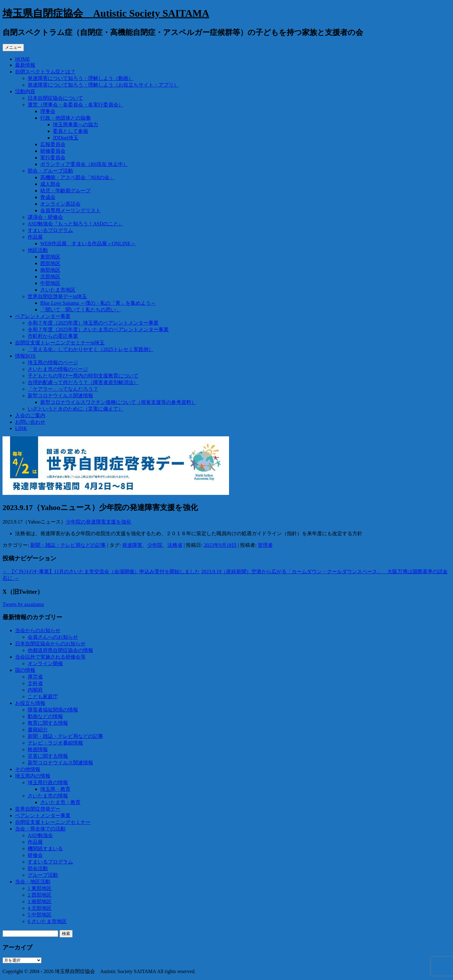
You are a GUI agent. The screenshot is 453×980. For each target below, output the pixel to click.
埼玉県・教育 (55, 789)
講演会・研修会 (45, 217)
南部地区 (50, 270)
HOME (22, 59)
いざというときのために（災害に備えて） (75, 409)
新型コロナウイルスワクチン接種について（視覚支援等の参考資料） (118, 402)
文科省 (35, 683)
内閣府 (35, 690)
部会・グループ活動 (50, 171)
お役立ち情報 (30, 703)
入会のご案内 (30, 415)
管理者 (265, 545)
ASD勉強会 (40, 835)
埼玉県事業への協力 (75, 125)
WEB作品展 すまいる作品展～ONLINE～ (88, 244)
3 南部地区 (40, 901)
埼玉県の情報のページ (53, 363)
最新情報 (25, 65)
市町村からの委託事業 (53, 336)
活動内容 (25, 91)
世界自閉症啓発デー (38, 809)
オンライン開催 (45, 663)
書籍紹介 (38, 730)
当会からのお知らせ (38, 630)
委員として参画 (70, 131)
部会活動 (38, 868)
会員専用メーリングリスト (70, 210)
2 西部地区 (40, 895)
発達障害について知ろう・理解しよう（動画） (81, 78)
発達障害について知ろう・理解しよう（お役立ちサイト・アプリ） (103, 85)
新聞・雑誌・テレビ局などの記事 (68, 545)
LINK (21, 428)
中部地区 (50, 283)
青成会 (48, 197)
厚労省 (35, 677)
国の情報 (25, 670)
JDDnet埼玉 (66, 138)
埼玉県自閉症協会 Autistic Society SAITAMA (106, 13)
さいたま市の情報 (48, 796)
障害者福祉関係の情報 (53, 710)
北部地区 (50, 277)
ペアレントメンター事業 (43, 316)
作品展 (35, 237)
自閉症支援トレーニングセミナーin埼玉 (60, 343)
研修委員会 (53, 151)
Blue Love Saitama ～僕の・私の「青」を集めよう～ (98, 303)
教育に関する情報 (48, 723)
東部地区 (50, 257)
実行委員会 (53, 158)
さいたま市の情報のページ (58, 369)
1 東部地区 (40, 888)
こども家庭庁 (43, 697)
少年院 (155, 545)
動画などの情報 (45, 716)
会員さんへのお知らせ (53, 637)
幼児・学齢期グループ (65, 191)
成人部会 (50, 184)
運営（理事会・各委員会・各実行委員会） (75, 105)
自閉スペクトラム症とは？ (45, 72)
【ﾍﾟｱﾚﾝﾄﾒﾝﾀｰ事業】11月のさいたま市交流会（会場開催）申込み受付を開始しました (101, 572)
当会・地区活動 (33, 882)
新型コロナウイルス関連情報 (60, 396)
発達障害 (132, 545)
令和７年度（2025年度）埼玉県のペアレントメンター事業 (93, 323)
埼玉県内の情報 (33, 776)
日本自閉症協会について (55, 98)
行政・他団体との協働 (65, 118)
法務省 (175, 545)
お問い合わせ (30, 422)
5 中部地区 (40, 915)
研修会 (35, 855)
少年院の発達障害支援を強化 (98, 522)
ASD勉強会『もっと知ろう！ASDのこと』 (75, 224)
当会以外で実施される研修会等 (50, 657)
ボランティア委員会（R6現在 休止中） (84, 164)
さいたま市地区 (58, 290)
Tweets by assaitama (23, 604)
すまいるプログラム (50, 230)
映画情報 (38, 749)
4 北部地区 (40, 908)
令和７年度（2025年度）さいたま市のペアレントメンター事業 (98, 329)
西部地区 (50, 263)
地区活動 (38, 250)
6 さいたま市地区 (47, 921)
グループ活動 (43, 875)
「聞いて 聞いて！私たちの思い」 (81, 310)
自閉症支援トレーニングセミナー (53, 822)
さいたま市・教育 (60, 802)
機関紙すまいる (45, 849)
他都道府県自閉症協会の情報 (60, 650)
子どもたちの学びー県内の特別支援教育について (83, 376)
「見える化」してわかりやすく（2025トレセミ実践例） (91, 349)
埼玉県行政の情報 (48, 782)
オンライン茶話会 (60, 204)
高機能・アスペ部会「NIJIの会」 (77, 177)
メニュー (13, 47)
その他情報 (28, 769)
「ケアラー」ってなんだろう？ (63, 389)
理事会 (48, 111)
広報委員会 (53, 144)
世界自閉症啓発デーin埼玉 (57, 296)
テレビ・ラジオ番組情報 (55, 743)
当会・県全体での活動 (40, 829)
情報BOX (25, 356)
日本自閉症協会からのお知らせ (50, 644)
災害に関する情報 (48, 756)
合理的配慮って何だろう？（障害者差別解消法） (83, 382)
